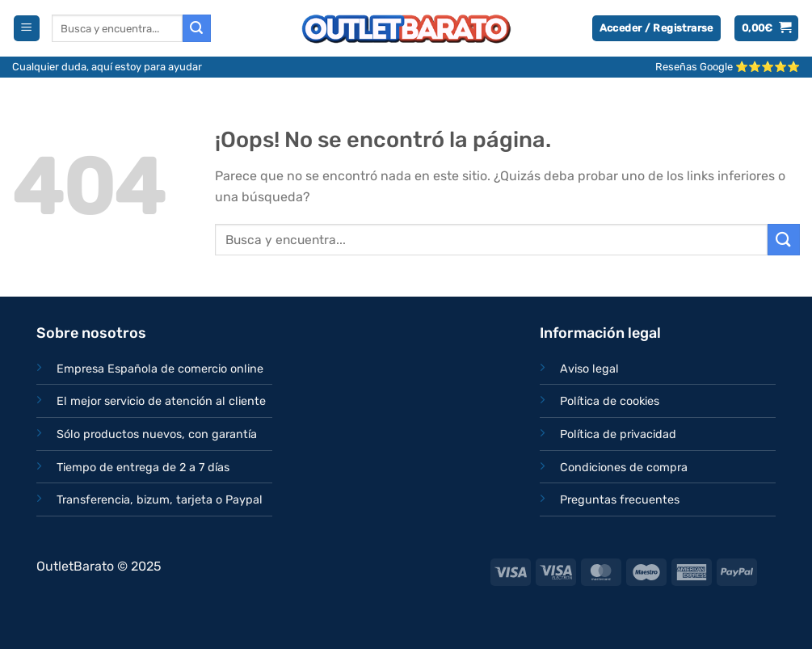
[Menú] (27, 29)
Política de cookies (610, 401)
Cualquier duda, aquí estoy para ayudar (107, 67)
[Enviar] (196, 28)
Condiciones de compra (624, 468)
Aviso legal (589, 369)
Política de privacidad (618, 434)
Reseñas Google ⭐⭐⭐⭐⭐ (728, 67)
